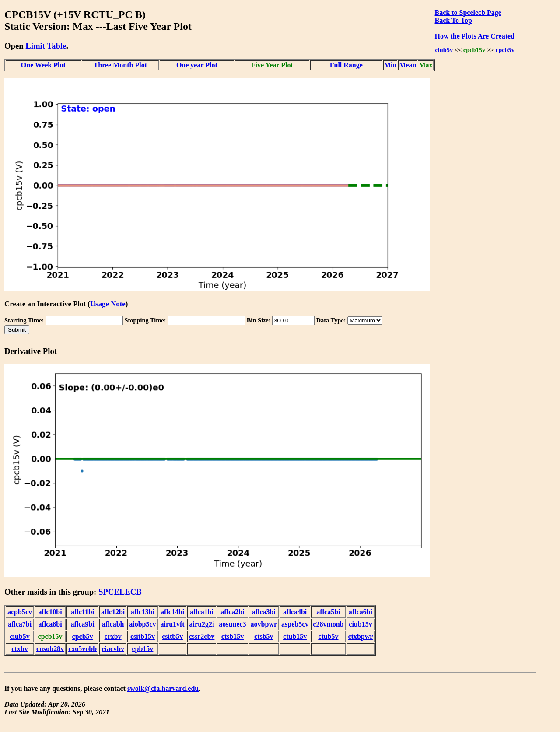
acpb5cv (20, 612)
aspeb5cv (295, 624)
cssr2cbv (202, 636)
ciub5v (444, 50)
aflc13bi (143, 612)
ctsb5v (264, 636)
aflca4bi (295, 612)
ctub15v (295, 636)
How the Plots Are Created (475, 36)
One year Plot (197, 65)
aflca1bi (202, 612)
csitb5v (172, 636)
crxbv (113, 636)
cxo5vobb (82, 649)
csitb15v (143, 636)
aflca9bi (82, 624)
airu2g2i (202, 624)
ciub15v (360, 624)
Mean (408, 65)
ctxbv (19, 649)
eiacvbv (113, 649)
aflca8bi (50, 624)
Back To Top (453, 20)
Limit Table (46, 46)
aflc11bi (82, 612)
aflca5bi (328, 612)
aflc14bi (172, 612)
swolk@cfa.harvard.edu (163, 688)
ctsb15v (233, 636)
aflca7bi (20, 624)
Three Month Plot (120, 65)
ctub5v (328, 636)
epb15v (142, 649)
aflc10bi (50, 612)
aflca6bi (360, 612)
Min (390, 65)
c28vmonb (328, 624)
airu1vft (173, 624)
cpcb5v (505, 50)
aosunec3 (232, 624)
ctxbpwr (361, 636)
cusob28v (50, 649)
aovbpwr (264, 624)
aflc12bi (113, 612)
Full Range (346, 65)
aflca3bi (264, 612)
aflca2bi (232, 612)
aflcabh (113, 624)
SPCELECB (120, 592)
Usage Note (108, 304)
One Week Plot (43, 65)
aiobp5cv (142, 624)
